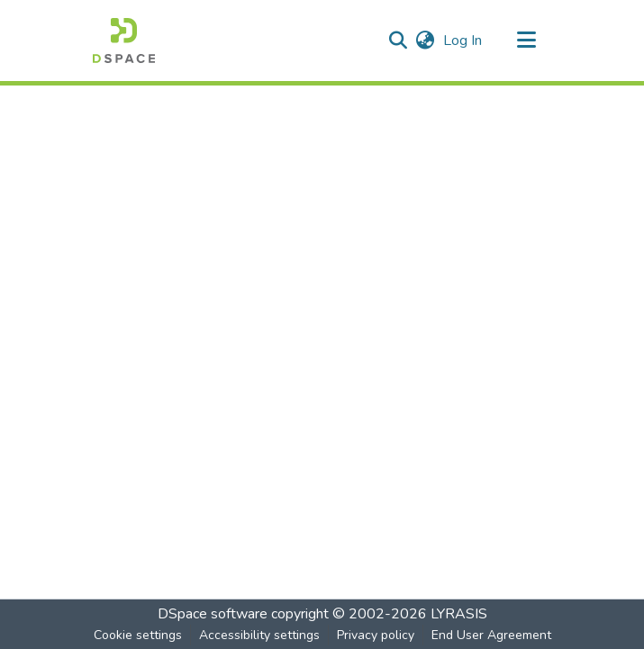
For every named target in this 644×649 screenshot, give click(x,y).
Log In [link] (463, 41)
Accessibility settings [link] (259, 635)
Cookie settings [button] (138, 635)
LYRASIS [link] (459, 614)
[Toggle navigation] (527, 41)
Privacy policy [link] (376, 635)
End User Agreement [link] (491, 635)
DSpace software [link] (213, 614)
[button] (124, 41)
